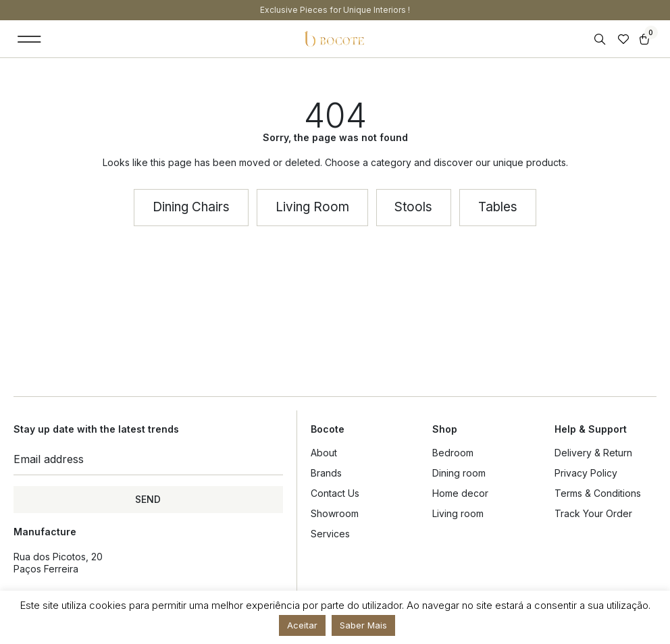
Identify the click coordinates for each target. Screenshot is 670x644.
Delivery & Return (593, 453)
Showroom (335, 513)
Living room (458, 513)
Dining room (459, 473)
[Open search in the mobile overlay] (601, 39)
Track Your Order (593, 513)
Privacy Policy (586, 473)
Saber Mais (363, 625)
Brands (326, 473)
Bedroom (453, 453)
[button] (29, 39)
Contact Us (335, 493)
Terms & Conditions (598, 493)
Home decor (460, 493)
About (324, 453)
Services (330, 534)
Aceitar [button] (302, 625)
